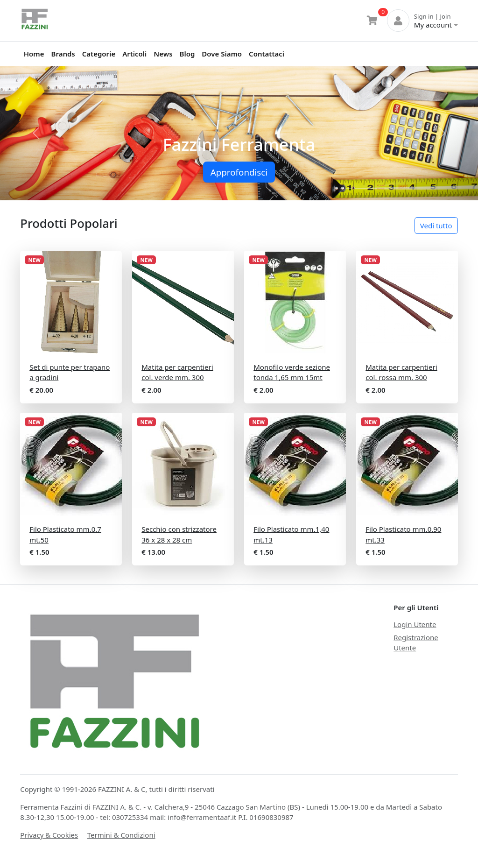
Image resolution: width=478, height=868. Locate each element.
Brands (63, 54)
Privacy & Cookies (49, 835)
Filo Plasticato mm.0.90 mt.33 (403, 534)
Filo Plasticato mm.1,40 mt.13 (291, 534)
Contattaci (267, 54)
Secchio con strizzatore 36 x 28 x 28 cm (179, 534)
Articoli (134, 54)
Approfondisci (239, 172)
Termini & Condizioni (121, 835)
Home (34, 54)
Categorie (99, 54)
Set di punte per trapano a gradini (70, 372)
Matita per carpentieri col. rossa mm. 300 (401, 372)
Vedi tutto (436, 226)
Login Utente (415, 624)
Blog (187, 54)
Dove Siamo (222, 54)
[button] (36, 133)
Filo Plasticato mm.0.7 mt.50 (65, 534)
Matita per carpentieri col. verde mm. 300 (177, 372)
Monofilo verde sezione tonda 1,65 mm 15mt (292, 372)
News (163, 54)
